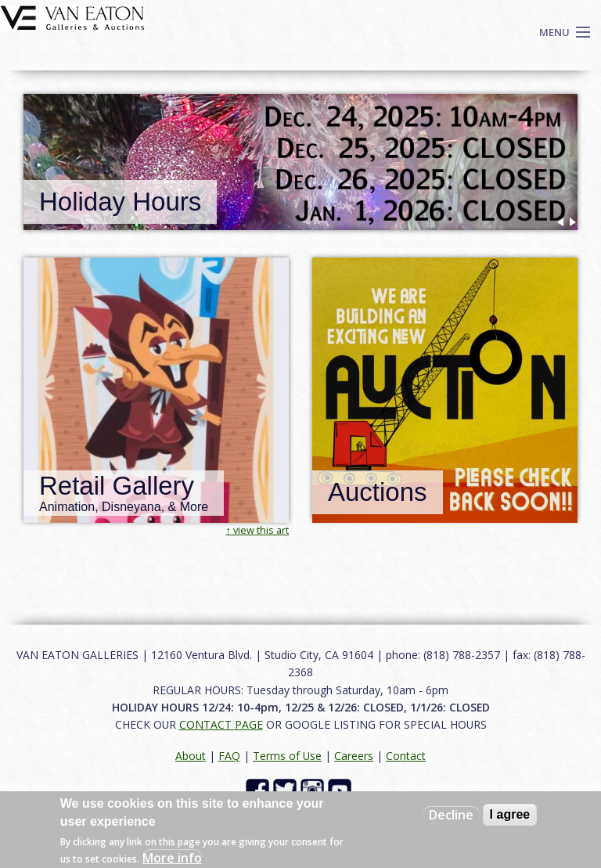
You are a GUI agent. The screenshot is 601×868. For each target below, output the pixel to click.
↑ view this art (257, 530)
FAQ (229, 756)
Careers (354, 756)
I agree (510, 814)
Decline (451, 815)
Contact (406, 756)
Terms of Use (287, 756)
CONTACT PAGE (221, 724)
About (191, 756)
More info (172, 858)
